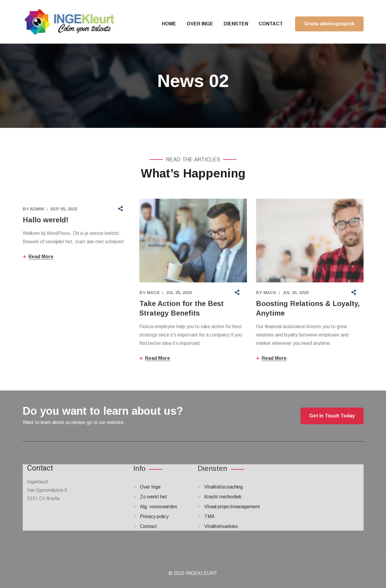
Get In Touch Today (332, 416)
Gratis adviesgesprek (329, 24)
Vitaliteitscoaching (223, 487)
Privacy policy (154, 516)
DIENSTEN (236, 24)
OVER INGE (200, 24)
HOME (169, 24)
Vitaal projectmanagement (232, 507)
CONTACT (271, 24)
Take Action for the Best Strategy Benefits (181, 309)
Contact (148, 526)
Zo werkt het (154, 497)
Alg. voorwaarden (158, 507)
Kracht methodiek (223, 497)
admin (37, 209)
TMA (209, 516)
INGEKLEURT (202, 573)
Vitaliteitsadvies (221, 526)
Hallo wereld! (46, 220)
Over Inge (150, 487)
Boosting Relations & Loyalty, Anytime (308, 309)
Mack (153, 293)
